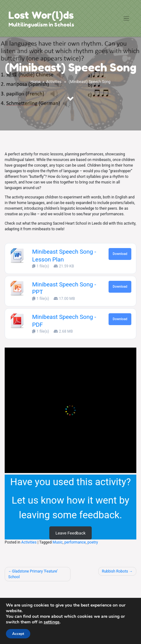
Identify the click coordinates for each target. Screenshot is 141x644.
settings (52, 622)
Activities (54, 82)
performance (75, 542)
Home (36, 82)
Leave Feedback (71, 533)
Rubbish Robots (115, 571)
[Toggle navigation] (126, 19)
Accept (18, 634)
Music (57, 542)
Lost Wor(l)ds (41, 15)
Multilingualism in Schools (41, 25)
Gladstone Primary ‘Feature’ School (33, 574)
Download (120, 254)
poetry (93, 542)
